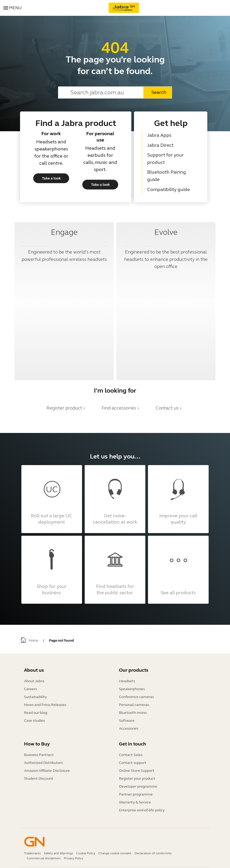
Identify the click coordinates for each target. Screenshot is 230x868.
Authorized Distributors (43, 763)
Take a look (51, 178)
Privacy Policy (74, 858)
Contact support (133, 763)
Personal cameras (134, 705)
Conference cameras (136, 697)
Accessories (129, 728)
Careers (30, 689)
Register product (64, 408)
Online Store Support (137, 771)
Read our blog (36, 713)
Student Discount (39, 779)
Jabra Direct (160, 145)
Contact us (167, 408)
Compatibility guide (169, 189)
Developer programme (138, 786)
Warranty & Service (135, 802)
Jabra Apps (159, 135)
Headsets (127, 681)
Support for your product (166, 159)
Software (127, 721)
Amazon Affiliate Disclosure (47, 771)
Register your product (137, 779)
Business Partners (39, 755)
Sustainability (35, 697)
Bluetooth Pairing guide (167, 176)
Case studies (34, 721)
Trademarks (32, 853)
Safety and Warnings (58, 853)
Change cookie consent (115, 853)
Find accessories (119, 408)
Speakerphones (132, 689)
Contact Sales (131, 755)
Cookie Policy (86, 853)
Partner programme (136, 794)
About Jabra (34, 681)
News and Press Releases (45, 705)
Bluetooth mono (133, 713)
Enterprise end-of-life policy (142, 810)
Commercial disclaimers (44, 858)
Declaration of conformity (153, 853)
